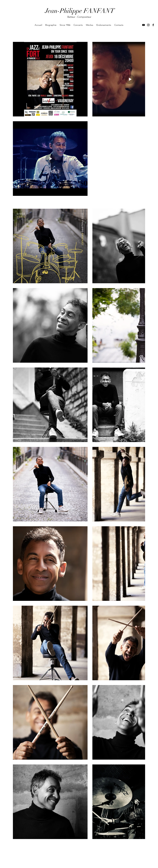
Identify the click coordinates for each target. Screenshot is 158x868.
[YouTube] (143, 25)
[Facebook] (153, 25)
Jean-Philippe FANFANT (80, 11)
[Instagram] (148, 25)
